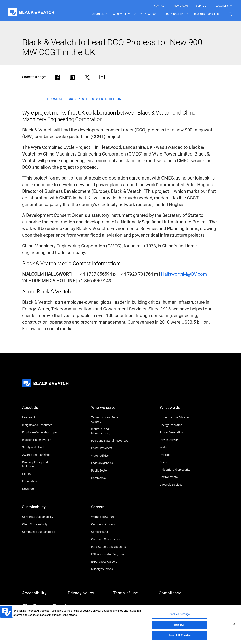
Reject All (180, 625)
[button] (230, 14)
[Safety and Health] (41, 447)
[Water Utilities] (110, 456)
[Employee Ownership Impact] (41, 432)
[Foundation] (41, 481)
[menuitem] (160, 6)
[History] (41, 474)
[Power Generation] (178, 432)
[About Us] (41, 410)
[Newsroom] (41, 489)
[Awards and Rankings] (41, 455)
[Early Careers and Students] (110, 547)
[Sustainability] (41, 509)
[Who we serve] (110, 410)
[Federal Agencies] (110, 463)
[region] (121, 624)
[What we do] (178, 410)
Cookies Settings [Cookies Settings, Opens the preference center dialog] (180, 614)
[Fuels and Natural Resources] (110, 441)
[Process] (178, 455)
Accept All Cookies (180, 635)
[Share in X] (87, 77)
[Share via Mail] (102, 77)
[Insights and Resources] (41, 425)
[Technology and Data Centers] (110, 420)
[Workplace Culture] (110, 517)
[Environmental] (178, 477)
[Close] (234, 624)
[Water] (178, 447)
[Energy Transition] (178, 425)
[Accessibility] (41, 593)
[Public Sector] (110, 470)
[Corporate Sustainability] (41, 517)
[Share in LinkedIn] (72, 77)
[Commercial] (110, 478)
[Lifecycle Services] (178, 485)
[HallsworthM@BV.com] (184, 274)
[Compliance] (177, 593)
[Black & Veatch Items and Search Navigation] (163, 14)
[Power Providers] (110, 448)
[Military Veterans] (110, 569)
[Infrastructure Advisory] (178, 417)
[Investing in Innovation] (41, 440)
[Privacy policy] (86, 593)
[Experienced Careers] (110, 562)
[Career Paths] (110, 532)
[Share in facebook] (57, 77)
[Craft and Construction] (110, 539)
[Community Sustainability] (41, 532)
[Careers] (110, 509)
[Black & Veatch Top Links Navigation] (193, 6)
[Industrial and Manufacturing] (110, 431)
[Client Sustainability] (41, 524)
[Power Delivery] (178, 440)
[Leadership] (41, 417)
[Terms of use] (132, 593)
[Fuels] (178, 462)
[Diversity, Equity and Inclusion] (41, 464)
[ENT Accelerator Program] (110, 554)
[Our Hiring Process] (110, 524)
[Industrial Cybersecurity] (178, 470)
